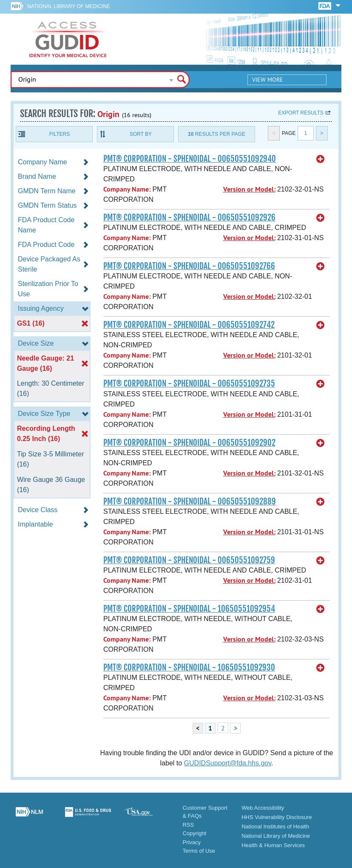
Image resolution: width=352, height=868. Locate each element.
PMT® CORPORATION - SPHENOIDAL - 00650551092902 (189, 443)
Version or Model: (249, 189)
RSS (188, 825)
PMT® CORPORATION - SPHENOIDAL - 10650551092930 (189, 667)
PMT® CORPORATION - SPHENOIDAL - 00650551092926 (189, 218)
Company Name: (127, 189)
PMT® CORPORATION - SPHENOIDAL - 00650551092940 (190, 159)
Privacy (192, 842)
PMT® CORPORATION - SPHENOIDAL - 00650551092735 (189, 384)
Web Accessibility (263, 808)
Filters (60, 134)
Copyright (194, 833)
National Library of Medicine (69, 6)
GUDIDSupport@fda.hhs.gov (228, 763)
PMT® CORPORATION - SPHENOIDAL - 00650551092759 (189, 560)
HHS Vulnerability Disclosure (277, 817)
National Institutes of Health (275, 826)
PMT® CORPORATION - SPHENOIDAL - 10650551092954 (189, 609)
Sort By (141, 134)
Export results (301, 113)
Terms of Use (199, 851)
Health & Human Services (273, 845)
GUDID (68, 39)
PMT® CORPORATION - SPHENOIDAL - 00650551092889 (190, 501)
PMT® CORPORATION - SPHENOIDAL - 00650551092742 (189, 325)
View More (268, 80)
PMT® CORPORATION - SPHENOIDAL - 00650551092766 (189, 266)
